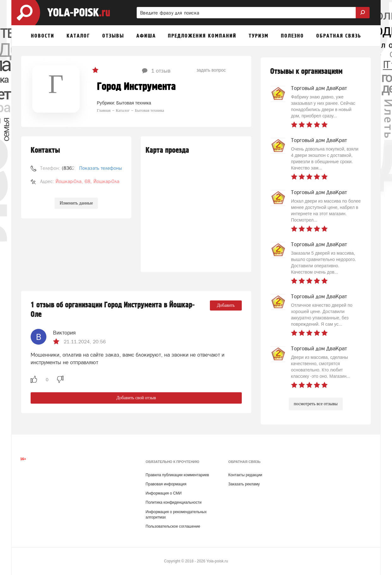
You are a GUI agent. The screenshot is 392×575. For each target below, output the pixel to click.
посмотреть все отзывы (316, 404)
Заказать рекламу (244, 484)
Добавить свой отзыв (136, 398)
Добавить (226, 305)
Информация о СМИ (163, 493)
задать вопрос (211, 70)
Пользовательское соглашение (173, 526)
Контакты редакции (245, 475)
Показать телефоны (101, 168)
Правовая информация (166, 484)
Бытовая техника (134, 103)
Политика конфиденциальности (173, 502)
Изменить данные (76, 203)
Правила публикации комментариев (177, 475)
